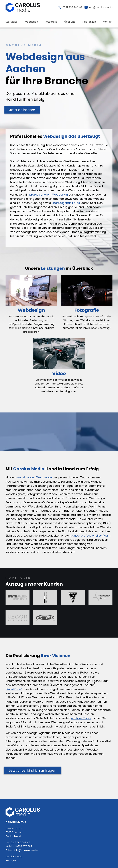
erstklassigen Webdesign (35, 477)
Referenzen (89, 22)
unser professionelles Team (91, 536)
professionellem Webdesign (49, 195)
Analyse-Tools (81, 718)
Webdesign (31, 22)
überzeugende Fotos (66, 203)
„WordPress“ (14, 689)
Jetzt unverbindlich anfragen (33, 770)
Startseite (12, 22)
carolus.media (14, 857)
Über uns (70, 22)
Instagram (12, 860)
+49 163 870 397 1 (23, 846)
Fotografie (51, 22)
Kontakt (108, 22)
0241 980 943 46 (20, 843)
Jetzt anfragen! (22, 110)
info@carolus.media (26, 850)
